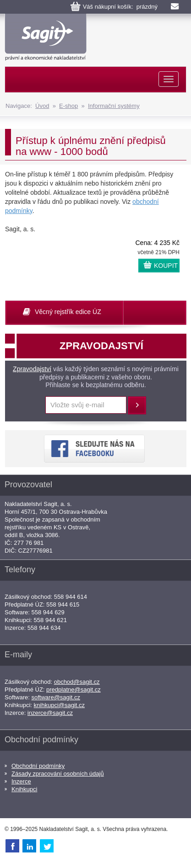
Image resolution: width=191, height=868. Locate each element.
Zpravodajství (32, 369)
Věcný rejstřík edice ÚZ (68, 312)
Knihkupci (24, 789)
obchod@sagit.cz (77, 682)
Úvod (42, 106)
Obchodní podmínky (38, 766)
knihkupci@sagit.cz (59, 705)
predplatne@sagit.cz (74, 690)
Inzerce (21, 781)
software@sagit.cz (56, 697)
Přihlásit (137, 405)
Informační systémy (114, 106)
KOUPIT (166, 266)
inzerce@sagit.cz (50, 713)
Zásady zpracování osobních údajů (58, 774)
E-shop (68, 106)
